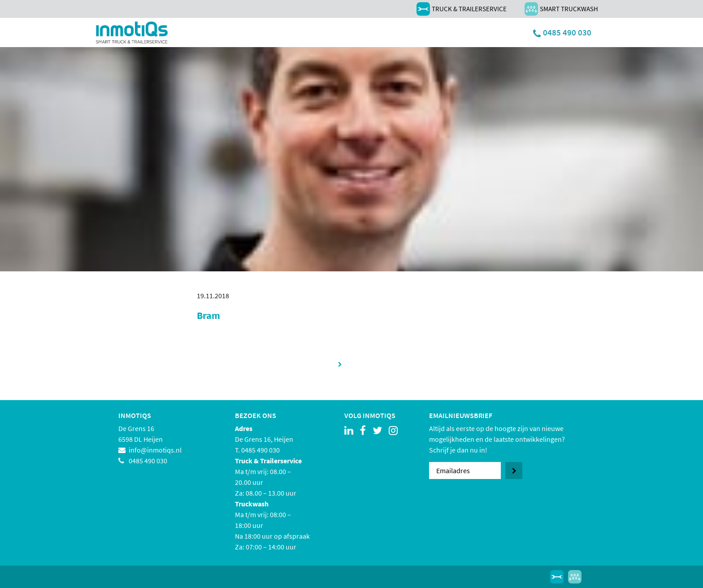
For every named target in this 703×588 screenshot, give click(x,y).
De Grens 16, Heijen (264, 439)
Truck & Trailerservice (462, 9)
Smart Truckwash (561, 9)
